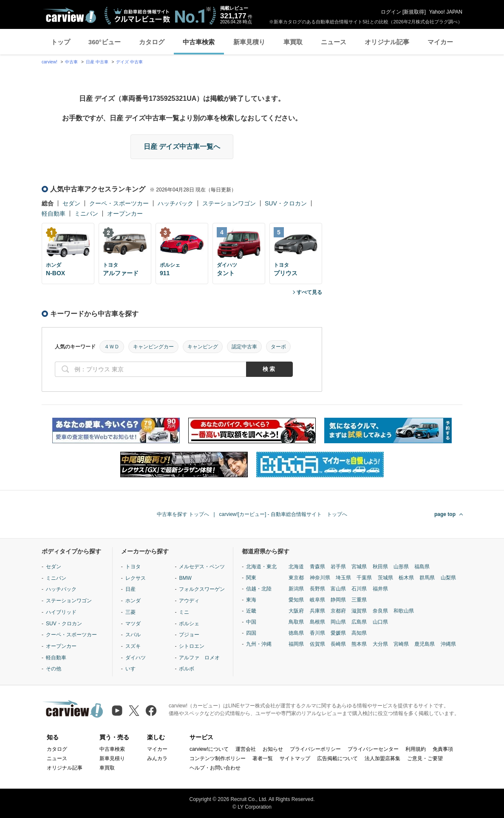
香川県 (317, 633)
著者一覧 (263, 758)
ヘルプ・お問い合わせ (215, 768)
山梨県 (448, 578)
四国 (251, 633)
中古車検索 (199, 42)
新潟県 (296, 589)
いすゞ (133, 669)
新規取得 (414, 12)
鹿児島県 (425, 644)
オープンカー (125, 214)
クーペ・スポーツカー (119, 203)
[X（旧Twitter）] (134, 711)
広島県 (359, 622)
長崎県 (338, 644)
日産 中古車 (97, 62)
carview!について (209, 749)
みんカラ (157, 758)
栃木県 (406, 578)
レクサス (136, 578)
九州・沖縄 (259, 644)
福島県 (422, 567)
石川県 (359, 589)
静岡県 (338, 600)
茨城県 (385, 578)
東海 (251, 600)
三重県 (359, 600)
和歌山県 (404, 611)
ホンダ (133, 601)
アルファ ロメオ (199, 658)
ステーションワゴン (229, 203)
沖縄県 (448, 644)
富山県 (338, 589)
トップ (61, 42)
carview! (50, 62)
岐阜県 (317, 600)
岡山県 (338, 622)
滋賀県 (359, 611)
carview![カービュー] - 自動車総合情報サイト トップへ (283, 514)
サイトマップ (295, 758)
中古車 (71, 62)
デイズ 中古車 (129, 62)
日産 (130, 589)
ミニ (184, 612)
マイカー (440, 42)
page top (445, 514)
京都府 (338, 611)
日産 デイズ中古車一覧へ (182, 147)
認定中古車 (244, 347)
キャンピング (203, 347)
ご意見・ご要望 (425, 758)
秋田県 (380, 567)
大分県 (380, 644)
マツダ (133, 624)
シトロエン (192, 646)
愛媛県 (338, 633)
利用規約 (416, 749)
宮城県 (359, 567)
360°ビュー (105, 42)
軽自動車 (54, 214)
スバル (133, 635)
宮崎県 (401, 644)
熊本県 (359, 644)
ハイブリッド (61, 612)
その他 (54, 669)
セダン (71, 203)
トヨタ (133, 567)
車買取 (293, 42)
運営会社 (246, 749)
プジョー (189, 635)
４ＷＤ (112, 347)
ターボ (278, 347)
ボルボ (187, 669)
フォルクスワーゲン (202, 589)
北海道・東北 (261, 567)
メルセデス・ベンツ (202, 567)
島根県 (317, 622)
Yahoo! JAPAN (446, 12)
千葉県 (364, 578)
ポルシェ (189, 624)
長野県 (317, 589)
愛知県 (296, 600)
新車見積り (249, 42)
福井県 (380, 589)
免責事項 (443, 749)
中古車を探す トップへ (183, 514)
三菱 (130, 612)
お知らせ (273, 749)
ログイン (391, 12)
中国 (251, 622)
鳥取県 (296, 622)
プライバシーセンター (373, 749)
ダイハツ (136, 658)
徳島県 (296, 633)
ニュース (334, 42)
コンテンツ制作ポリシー (218, 758)
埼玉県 (343, 578)
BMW (185, 578)
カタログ (152, 42)
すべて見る (309, 292)
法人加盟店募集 (382, 758)
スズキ (133, 646)
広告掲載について (337, 758)
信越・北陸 (259, 589)
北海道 (296, 567)
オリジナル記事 (387, 42)
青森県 (317, 567)
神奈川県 (320, 578)
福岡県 (296, 644)
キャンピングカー (153, 347)
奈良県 (380, 611)
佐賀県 (317, 644)
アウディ (189, 601)
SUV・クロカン (286, 203)
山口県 (380, 622)
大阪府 (296, 611)
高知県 (359, 633)
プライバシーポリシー (315, 749)
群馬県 (427, 578)
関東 (251, 578)
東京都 (296, 578)
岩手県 (338, 567)
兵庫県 (317, 611)
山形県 (401, 567)
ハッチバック (176, 203)
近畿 (251, 611)
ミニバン (86, 214)
